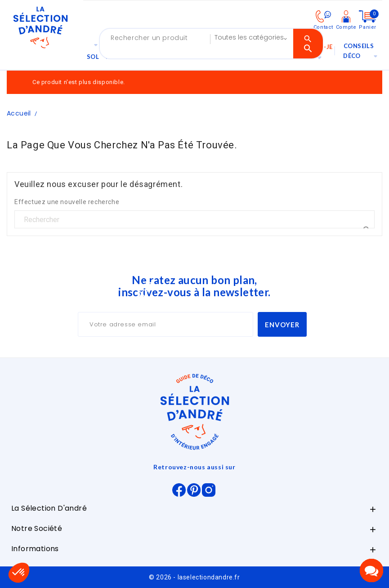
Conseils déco (363, 53)
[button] (19, 573)
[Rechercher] (194, 220)
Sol (95, 50)
